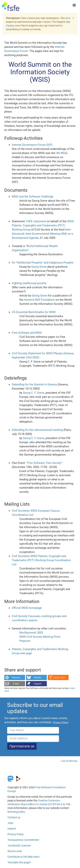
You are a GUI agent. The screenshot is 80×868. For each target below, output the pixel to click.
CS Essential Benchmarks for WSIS (34, 312)
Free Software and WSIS (27, 333)
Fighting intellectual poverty (29, 283)
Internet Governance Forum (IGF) (32, 145)
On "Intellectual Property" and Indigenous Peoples (43, 263)
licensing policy (16, 812)
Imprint (12, 829)
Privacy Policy (16, 834)
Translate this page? (19, 862)
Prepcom (25, 641)
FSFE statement (36, 221)
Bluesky (38, 677)
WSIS (71, 221)
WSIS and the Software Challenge (33, 197)
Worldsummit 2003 (31, 633)
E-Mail (16, 684)
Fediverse (16, 677)
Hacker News (59, 677)
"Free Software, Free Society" (44, 463)
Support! (38, 684)
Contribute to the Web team (23, 857)
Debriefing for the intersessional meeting (37, 430)
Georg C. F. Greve (34, 393)
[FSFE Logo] (11, 7)
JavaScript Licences (19, 845)
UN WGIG (62, 153)
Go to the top (70, 761)
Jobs (10, 823)
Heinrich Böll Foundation (39, 300)
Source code (15, 851)
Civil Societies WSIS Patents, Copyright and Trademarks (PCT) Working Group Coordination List (41, 560)
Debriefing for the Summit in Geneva (34, 384)
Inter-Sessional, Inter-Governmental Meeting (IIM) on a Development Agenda (42, 234)
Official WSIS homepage (27, 608)
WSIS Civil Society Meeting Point (40, 637)
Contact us (14, 817)
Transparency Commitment (23, 840)
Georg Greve (39, 267)
